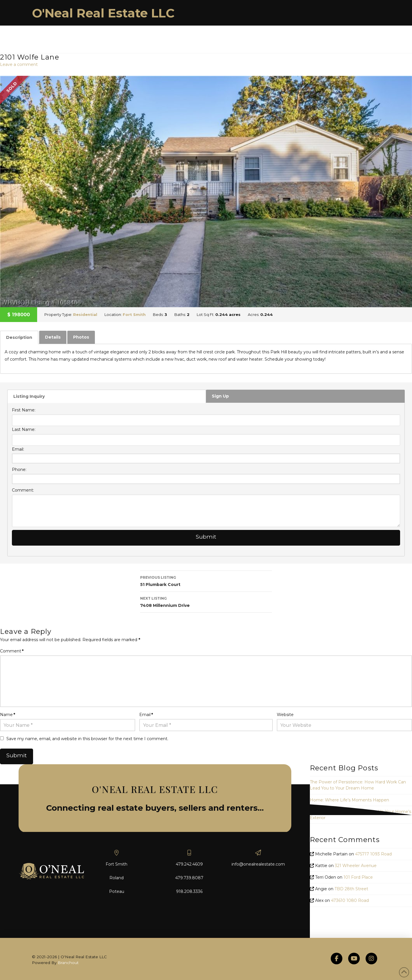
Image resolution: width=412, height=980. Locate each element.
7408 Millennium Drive (206, 602)
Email (146, 715)
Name (8, 715)
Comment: (23, 490)
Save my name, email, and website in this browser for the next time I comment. (87, 739)
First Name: (24, 410)
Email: (18, 449)
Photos (81, 337)
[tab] (19, 337)
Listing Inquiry (29, 396)
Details (53, 337)
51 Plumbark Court (206, 581)
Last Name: (24, 429)
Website (285, 715)
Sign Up (220, 396)
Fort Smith (134, 314)
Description (19, 337)
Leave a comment (19, 64)
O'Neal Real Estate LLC (103, 13)
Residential (85, 314)
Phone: (19, 470)
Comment (12, 651)
